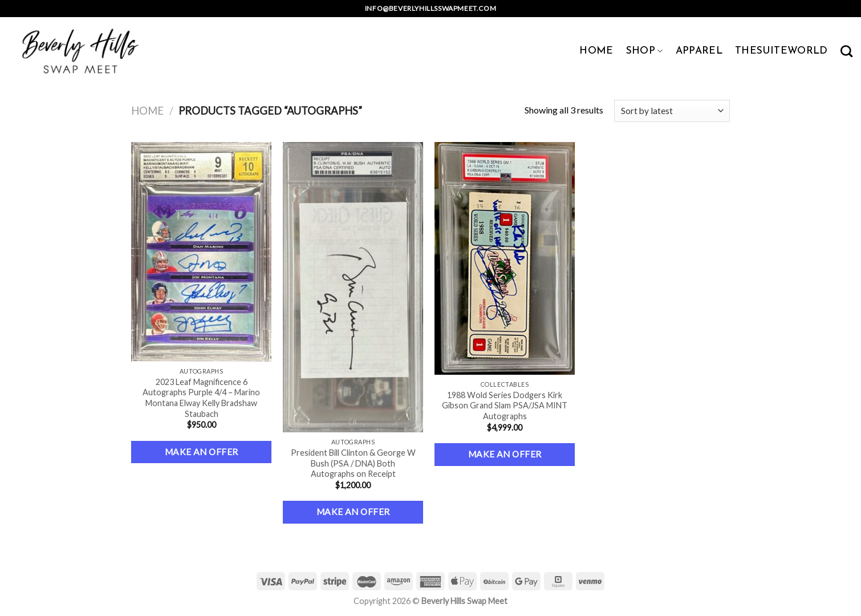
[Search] (846, 51)
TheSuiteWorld (781, 51)
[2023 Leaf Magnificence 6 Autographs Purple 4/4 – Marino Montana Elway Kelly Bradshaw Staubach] (202, 252)
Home (147, 111)
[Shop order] (672, 111)
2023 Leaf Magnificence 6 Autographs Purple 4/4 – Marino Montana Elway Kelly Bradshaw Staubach (201, 398)
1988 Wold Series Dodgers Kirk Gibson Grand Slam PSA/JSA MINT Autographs (505, 406)
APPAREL (699, 51)
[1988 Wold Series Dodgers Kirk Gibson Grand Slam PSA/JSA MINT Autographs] (505, 258)
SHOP (645, 51)
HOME (596, 51)
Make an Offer (202, 452)
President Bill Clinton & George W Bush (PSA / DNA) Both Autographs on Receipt (353, 463)
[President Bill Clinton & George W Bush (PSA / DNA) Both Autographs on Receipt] (353, 287)
